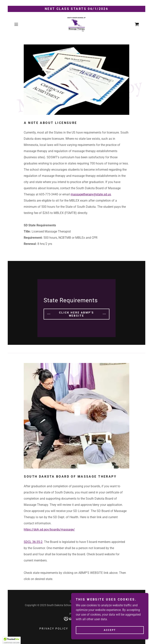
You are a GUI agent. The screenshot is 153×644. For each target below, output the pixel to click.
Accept (110, 630)
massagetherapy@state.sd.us (91, 194)
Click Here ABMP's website (76, 314)
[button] (22, 24)
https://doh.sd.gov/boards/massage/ (49, 529)
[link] (77, 24)
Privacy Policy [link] (54, 629)
